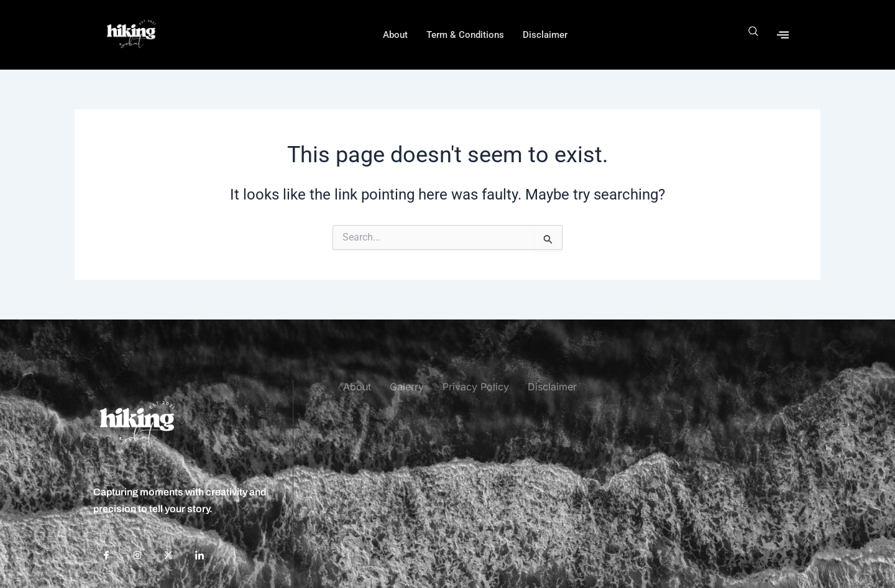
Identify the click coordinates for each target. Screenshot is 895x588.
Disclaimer (545, 35)
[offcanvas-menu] (783, 34)
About (395, 35)
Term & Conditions (465, 35)
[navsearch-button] (754, 34)
